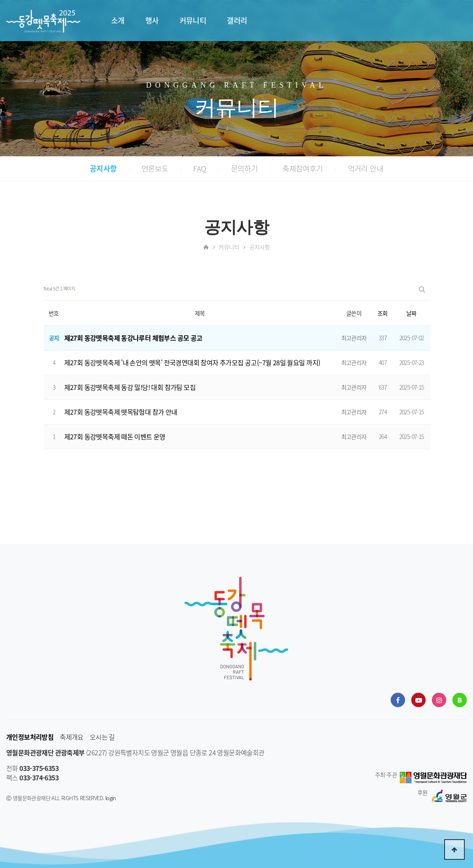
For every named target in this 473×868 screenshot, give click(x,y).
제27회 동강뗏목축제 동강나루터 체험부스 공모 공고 (133, 338)
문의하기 (245, 168)
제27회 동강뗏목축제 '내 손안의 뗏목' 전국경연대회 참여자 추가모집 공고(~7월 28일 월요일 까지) (192, 362)
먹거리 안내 (366, 168)
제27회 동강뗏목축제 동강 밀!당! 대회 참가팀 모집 (130, 387)
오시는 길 (102, 737)
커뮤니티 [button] (193, 20)
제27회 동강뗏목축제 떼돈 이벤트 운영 (115, 436)
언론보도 (155, 168)
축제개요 (72, 737)
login (111, 798)
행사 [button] (152, 20)
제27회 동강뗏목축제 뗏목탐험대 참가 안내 (121, 412)
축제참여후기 (303, 168)
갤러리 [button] (237, 20)
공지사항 (103, 168)
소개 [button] (118, 20)
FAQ (199, 168)
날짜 (411, 313)
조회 (383, 313)
